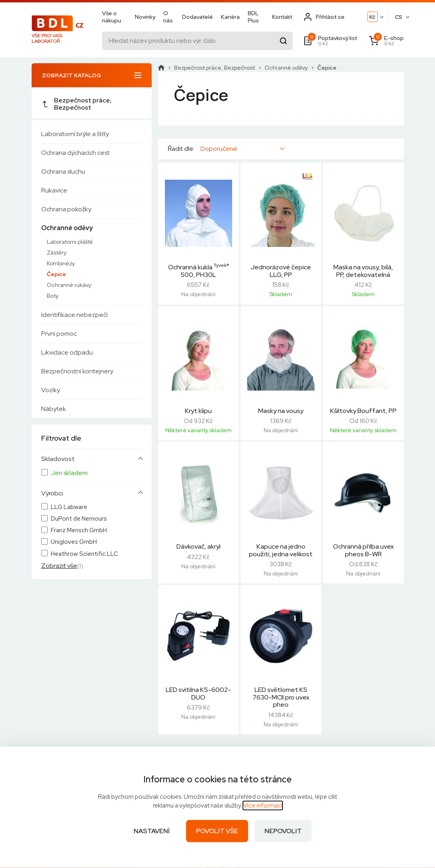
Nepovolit (283, 831)
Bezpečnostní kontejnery (77, 371)
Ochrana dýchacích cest (75, 153)
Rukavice (54, 190)
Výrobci (52, 493)
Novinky (145, 17)
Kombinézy (61, 263)
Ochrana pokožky (66, 209)
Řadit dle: (181, 149)
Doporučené (219, 149)
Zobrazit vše (59, 566)
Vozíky (51, 390)
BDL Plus (253, 17)
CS (399, 17)
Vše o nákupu (112, 17)
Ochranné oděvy (67, 228)
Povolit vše (217, 831)
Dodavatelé (197, 17)
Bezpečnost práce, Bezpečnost (76, 104)
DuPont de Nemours (79, 519)
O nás (168, 17)
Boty (53, 296)
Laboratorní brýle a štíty (75, 134)
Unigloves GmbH (74, 542)
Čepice (56, 274)
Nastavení (152, 831)
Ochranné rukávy (69, 285)
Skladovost (58, 459)
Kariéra (230, 17)
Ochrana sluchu (63, 171)
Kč (372, 17)
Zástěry (57, 253)
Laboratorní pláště (70, 242)
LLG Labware (69, 507)
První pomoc (59, 334)
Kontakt (282, 17)
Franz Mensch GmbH (79, 530)
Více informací (263, 806)
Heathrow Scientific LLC (84, 554)
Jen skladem (69, 473)
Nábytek (54, 409)
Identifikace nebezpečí (74, 315)
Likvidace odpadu (67, 352)
